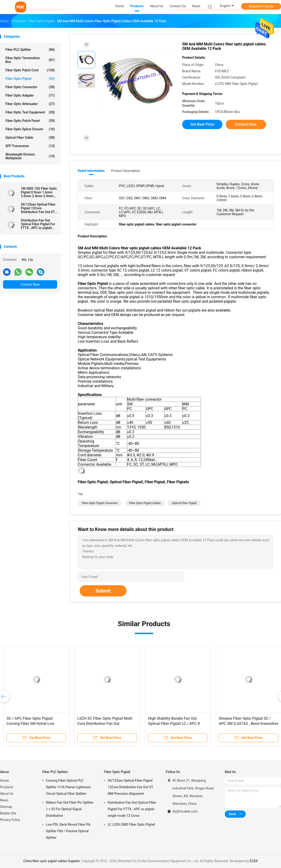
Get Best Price (202, 124)
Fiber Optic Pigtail (30, 79)
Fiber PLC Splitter (30, 50)
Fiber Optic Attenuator (30, 104)
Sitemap (6, 807)
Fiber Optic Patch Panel (30, 121)
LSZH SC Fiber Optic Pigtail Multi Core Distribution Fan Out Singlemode (105, 724)
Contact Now (30, 284)
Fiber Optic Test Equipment (30, 112)
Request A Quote (261, 6)
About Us (7, 794)
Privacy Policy (10, 820)
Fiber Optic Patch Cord (30, 70)
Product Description (125, 171)
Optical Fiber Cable (30, 138)
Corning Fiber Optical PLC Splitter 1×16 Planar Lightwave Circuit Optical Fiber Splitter (68, 787)
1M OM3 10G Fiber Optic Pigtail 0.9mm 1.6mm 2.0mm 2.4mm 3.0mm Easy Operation (39, 192)
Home (4, 781)
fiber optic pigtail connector (100, 503)
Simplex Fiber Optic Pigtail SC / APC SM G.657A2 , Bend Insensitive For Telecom (249, 724)
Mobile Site (8, 813)
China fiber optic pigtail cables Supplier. (52, 861)
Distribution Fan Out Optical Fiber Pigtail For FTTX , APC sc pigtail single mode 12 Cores (38, 224)
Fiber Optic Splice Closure (30, 129)
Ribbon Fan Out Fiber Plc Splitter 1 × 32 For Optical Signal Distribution (70, 809)
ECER (254, 861)
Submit (103, 591)
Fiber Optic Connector (30, 87)
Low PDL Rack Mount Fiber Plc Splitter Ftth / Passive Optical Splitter (68, 831)
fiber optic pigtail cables (145, 503)
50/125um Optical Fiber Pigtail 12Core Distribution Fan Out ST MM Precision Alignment (39, 208)
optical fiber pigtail (184, 503)
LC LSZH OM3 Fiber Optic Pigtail (131, 824)
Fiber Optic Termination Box (30, 60)
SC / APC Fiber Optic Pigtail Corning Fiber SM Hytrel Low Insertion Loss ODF (30, 724)
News (4, 800)
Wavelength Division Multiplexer (30, 156)
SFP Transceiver (30, 146)
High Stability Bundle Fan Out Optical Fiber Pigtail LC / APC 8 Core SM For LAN (174, 724)
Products (7, 787)
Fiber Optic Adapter (30, 95)
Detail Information (91, 171)
